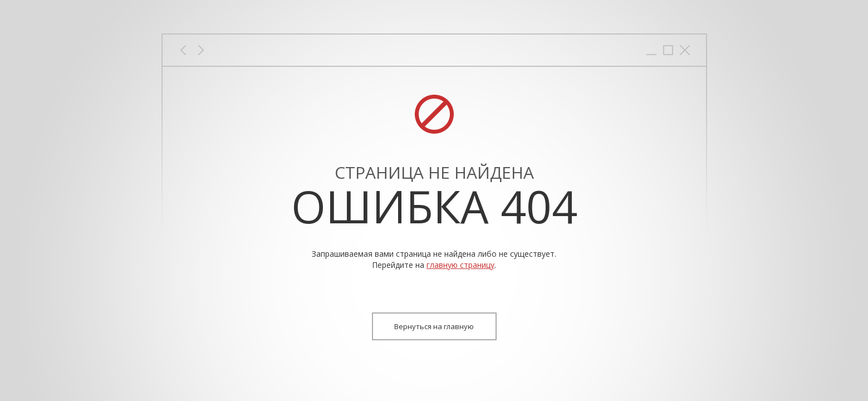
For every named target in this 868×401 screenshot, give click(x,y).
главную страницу (460, 265)
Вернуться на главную (434, 326)
